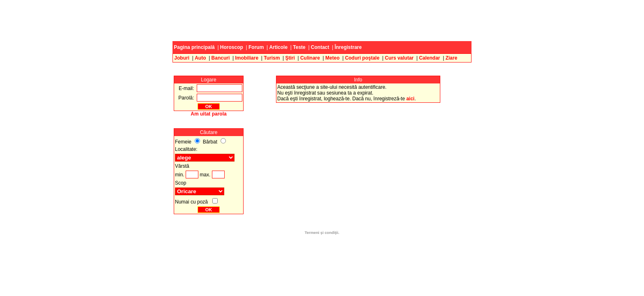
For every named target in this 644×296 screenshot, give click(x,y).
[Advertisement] (322, 21)
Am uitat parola (208, 114)
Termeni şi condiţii (322, 233)
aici (410, 99)
